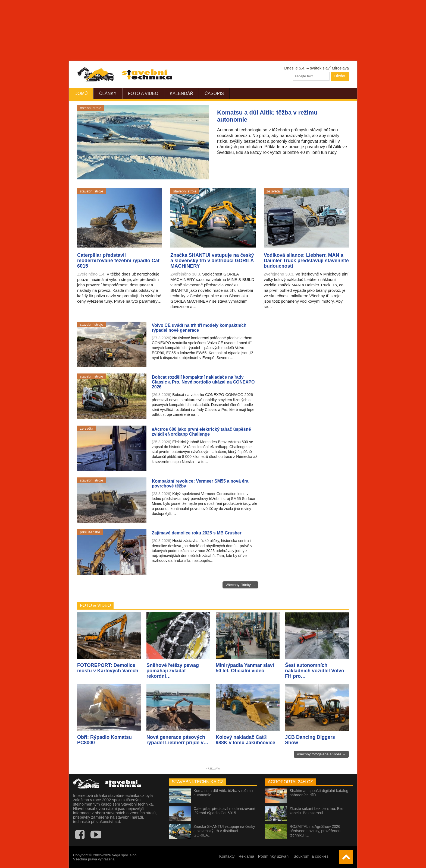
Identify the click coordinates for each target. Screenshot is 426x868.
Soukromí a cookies (311, 856)
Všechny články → (240, 585)
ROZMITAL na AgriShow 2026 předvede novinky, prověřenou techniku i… (315, 831)
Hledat (340, 76)
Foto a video (143, 94)
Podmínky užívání (274, 856)
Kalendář (181, 94)
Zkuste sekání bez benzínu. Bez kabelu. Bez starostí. (317, 811)
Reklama (246, 856)
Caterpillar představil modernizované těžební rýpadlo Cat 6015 (224, 811)
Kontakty (227, 856)
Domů (81, 94)
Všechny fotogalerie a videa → (321, 754)
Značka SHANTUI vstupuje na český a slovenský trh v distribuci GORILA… (224, 831)
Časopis (214, 94)
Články (108, 94)
